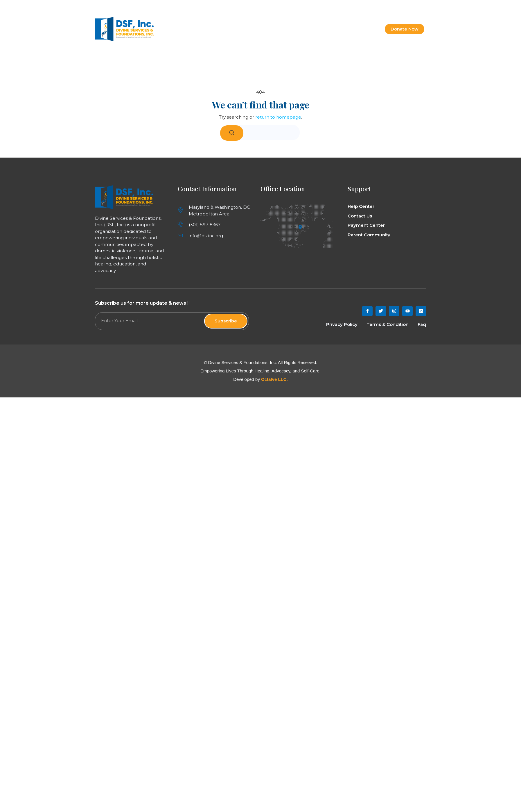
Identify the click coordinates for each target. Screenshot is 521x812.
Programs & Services (280, 29)
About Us (238, 29)
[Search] (232, 133)
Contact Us (362, 29)
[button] (421, 6)
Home (212, 29)
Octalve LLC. (274, 379)
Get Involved (327, 29)
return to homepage (278, 117)
